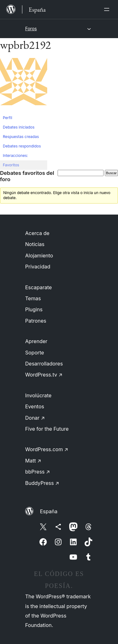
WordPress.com (47, 449)
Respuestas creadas (21, 137)
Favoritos (11, 165)
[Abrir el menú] (108, 9)
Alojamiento (39, 256)
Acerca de (37, 233)
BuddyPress (42, 483)
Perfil (8, 118)
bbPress (38, 472)
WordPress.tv (44, 375)
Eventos (35, 406)
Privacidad (38, 267)
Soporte (35, 353)
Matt (33, 461)
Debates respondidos (22, 146)
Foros (31, 29)
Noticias (35, 244)
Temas (33, 298)
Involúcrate (38, 395)
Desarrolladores (44, 364)
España (49, 511)
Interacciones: (15, 155)
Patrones (36, 321)
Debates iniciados (19, 127)
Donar (35, 418)
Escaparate (39, 287)
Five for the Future (47, 429)
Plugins (34, 309)
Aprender (36, 341)
